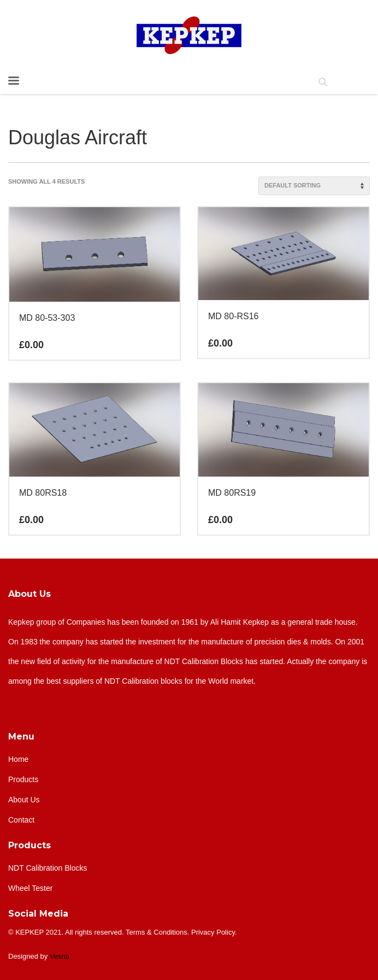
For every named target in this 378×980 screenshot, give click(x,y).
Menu (21, 737)
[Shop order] (314, 186)
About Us (29, 594)
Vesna (60, 956)
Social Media (38, 914)
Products (29, 845)
